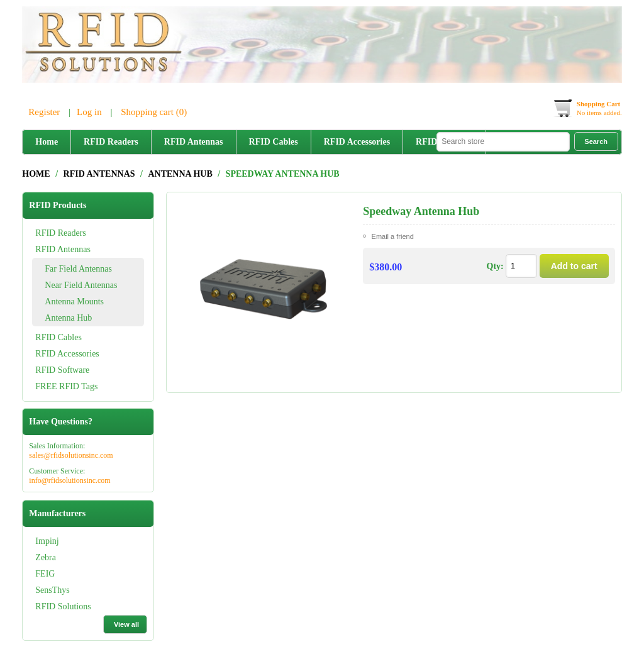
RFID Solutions (63, 606)
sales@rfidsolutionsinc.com (71, 455)
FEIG (45, 574)
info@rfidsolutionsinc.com (69, 480)
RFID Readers (111, 142)
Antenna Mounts (74, 301)
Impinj (47, 541)
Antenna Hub (68, 318)
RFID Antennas (194, 142)
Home (47, 142)
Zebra (46, 557)
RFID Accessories (357, 142)
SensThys (52, 590)
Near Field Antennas (81, 285)
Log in (89, 112)
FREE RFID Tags (66, 386)
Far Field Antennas (78, 269)
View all (126, 624)
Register (44, 112)
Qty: (495, 266)
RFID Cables (274, 142)
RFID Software (62, 370)
